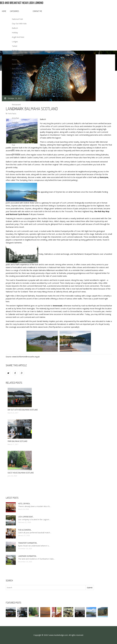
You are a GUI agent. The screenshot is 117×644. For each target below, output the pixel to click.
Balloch (15, 28)
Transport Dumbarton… (28, 543)
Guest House (17, 64)
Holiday (15, 33)
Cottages (16, 136)
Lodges (15, 42)
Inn (13, 150)
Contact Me (37, 11)
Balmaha (15, 51)
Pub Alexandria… (25, 530)
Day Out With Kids (19, 24)
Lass (14, 82)
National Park (17, 19)
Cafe (14, 132)
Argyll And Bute (18, 37)
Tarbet (15, 46)
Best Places (17, 69)
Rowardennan (17, 100)
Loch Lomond (18, 55)
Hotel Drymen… (24, 504)
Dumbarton (17, 109)
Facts (14, 114)
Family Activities (18, 91)
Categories (14, 11)
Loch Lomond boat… (26, 517)
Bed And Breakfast (19, 73)
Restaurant (16, 105)
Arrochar (15, 118)
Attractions (16, 96)
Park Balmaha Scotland (17, 441)
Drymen (15, 123)
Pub (13, 145)
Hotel (14, 87)
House (14, 60)
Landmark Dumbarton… (28, 556)
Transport (16, 78)
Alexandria (16, 154)
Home (4, 11)
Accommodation (19, 127)
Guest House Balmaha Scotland (21, 473)
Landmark (16, 141)
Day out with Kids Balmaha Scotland (23, 410)
